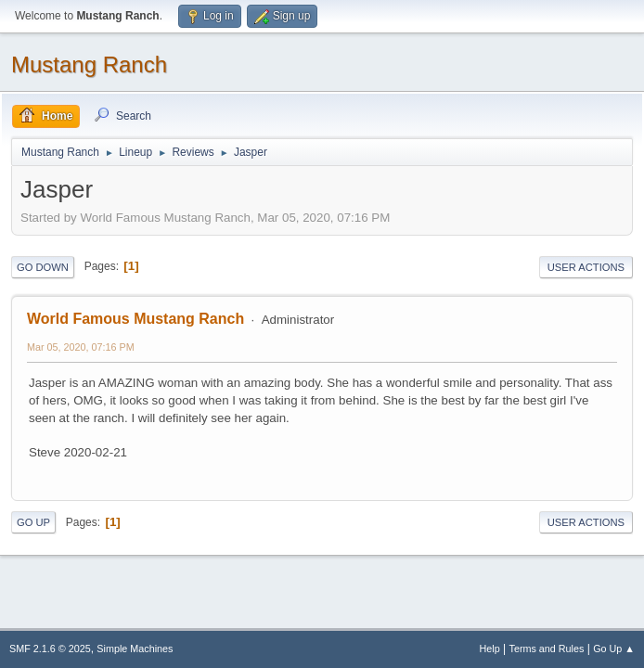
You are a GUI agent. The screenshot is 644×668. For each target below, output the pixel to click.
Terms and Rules (547, 649)
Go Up (33, 522)
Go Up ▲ (614, 649)
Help (490, 649)
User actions (586, 267)
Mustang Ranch (89, 64)
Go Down (43, 267)
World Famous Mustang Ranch (135, 319)
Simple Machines (135, 649)
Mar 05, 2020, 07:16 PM (81, 347)
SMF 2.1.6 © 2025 (50, 649)
